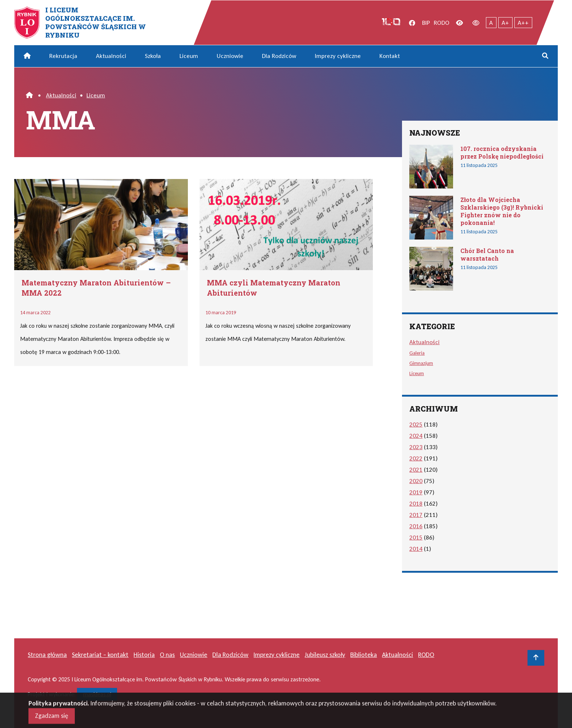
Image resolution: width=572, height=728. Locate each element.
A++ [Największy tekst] (523, 23)
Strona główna (47, 655)
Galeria (417, 353)
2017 (416, 515)
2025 (416, 425)
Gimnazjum (421, 363)
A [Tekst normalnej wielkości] (491, 23)
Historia (144, 655)
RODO (442, 23)
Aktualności (111, 56)
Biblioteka (364, 655)
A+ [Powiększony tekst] (505, 23)
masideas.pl (97, 694)
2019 (416, 492)
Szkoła (153, 56)
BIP (426, 23)
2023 (416, 447)
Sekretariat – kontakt (100, 655)
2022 (416, 458)
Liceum (189, 56)
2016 (416, 526)
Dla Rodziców (279, 56)
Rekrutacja (63, 56)
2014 (416, 549)
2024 (416, 436)
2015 (416, 538)
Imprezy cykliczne (338, 56)
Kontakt (390, 56)
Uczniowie (230, 56)
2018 (416, 504)
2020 (416, 481)
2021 (416, 470)
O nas (167, 655)
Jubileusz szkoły (325, 655)
